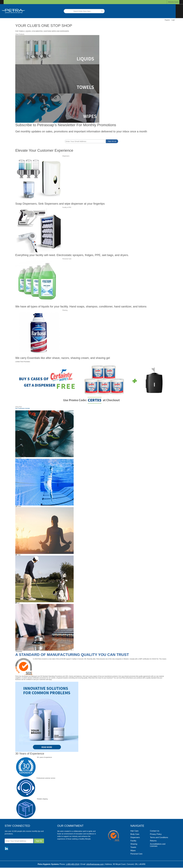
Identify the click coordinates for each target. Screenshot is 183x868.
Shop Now (18, 407)
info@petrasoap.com (95, 864)
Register (167, 20)
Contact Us (155, 831)
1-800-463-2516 (72, 864)
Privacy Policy (156, 834)
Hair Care (134, 831)
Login (173, 20)
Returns (153, 841)
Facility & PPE (67, 207)
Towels (133, 847)
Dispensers (66, 156)
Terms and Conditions (159, 837)
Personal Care (67, 259)
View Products (20, 34)
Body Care (135, 834)
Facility (133, 841)
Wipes (133, 851)
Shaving (65, 310)
